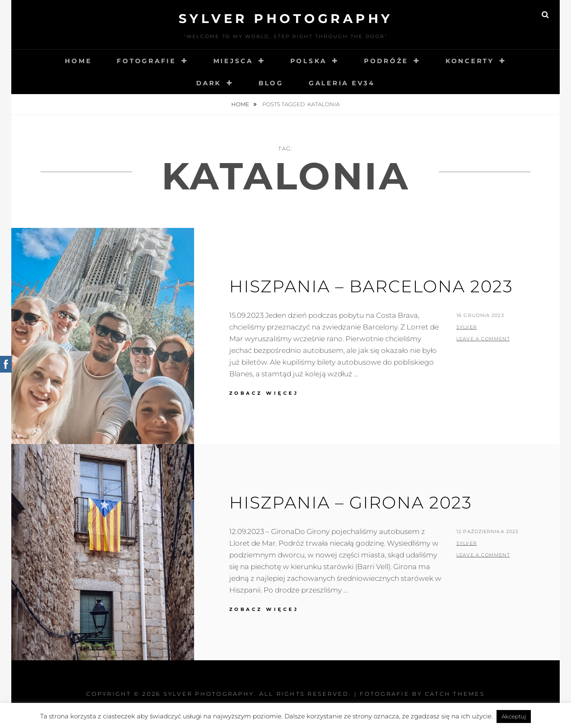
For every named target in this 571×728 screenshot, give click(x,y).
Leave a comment (483, 339)
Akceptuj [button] (514, 716)
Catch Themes (455, 694)
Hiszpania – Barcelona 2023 (371, 286)
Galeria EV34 (342, 83)
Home (78, 61)
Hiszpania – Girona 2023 (351, 502)
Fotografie (146, 61)
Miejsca (233, 61)
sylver (467, 327)
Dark (209, 83)
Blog (271, 83)
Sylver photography (286, 19)
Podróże (386, 61)
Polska (309, 61)
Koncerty (470, 61)
